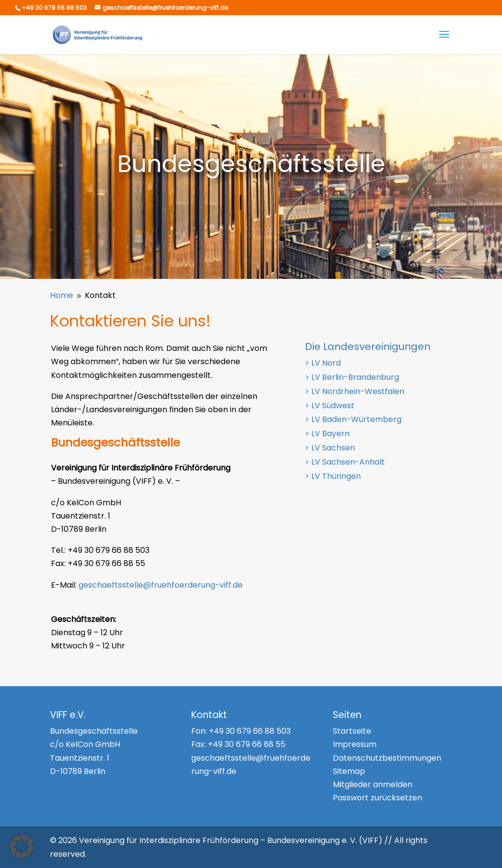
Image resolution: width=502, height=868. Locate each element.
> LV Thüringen (333, 476)
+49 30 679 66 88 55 (247, 744)
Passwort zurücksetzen (377, 798)
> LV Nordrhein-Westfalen (355, 391)
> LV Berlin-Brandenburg (352, 377)
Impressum (355, 744)
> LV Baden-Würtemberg (353, 419)
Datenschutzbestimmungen (387, 758)
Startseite (352, 731)
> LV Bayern (327, 434)
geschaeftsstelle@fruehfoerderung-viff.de (161, 585)
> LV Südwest (330, 406)
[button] (22, 846)
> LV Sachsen (330, 448)
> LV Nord (323, 363)
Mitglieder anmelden (373, 784)
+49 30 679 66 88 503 (250, 731)
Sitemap (349, 771)
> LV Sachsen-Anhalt (345, 462)
